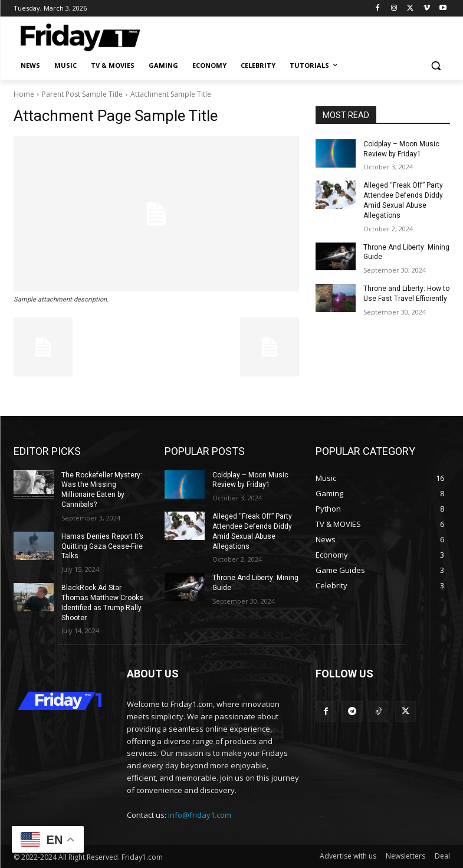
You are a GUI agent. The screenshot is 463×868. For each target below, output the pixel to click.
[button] (436, 66)
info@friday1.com (200, 815)
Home (24, 94)
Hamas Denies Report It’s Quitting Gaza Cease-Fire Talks (102, 546)
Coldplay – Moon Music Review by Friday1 (250, 480)
